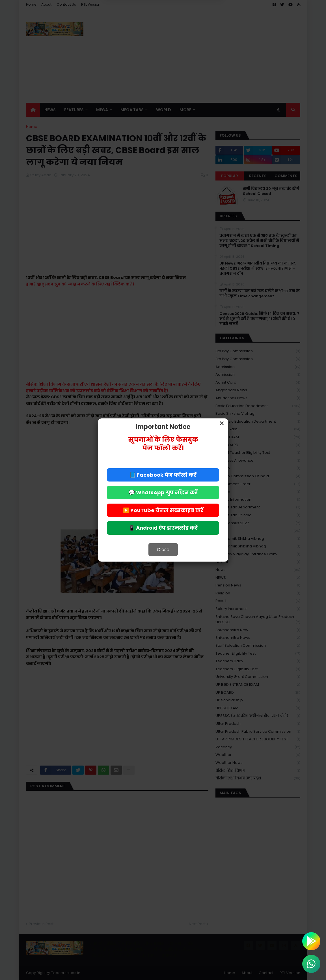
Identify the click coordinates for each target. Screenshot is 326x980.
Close (163, 550)
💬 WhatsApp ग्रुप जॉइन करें (163, 492)
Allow (192, 26)
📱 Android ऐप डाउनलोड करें (163, 528)
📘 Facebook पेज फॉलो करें (163, 475)
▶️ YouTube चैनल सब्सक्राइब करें (163, 510)
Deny (134, 26)
